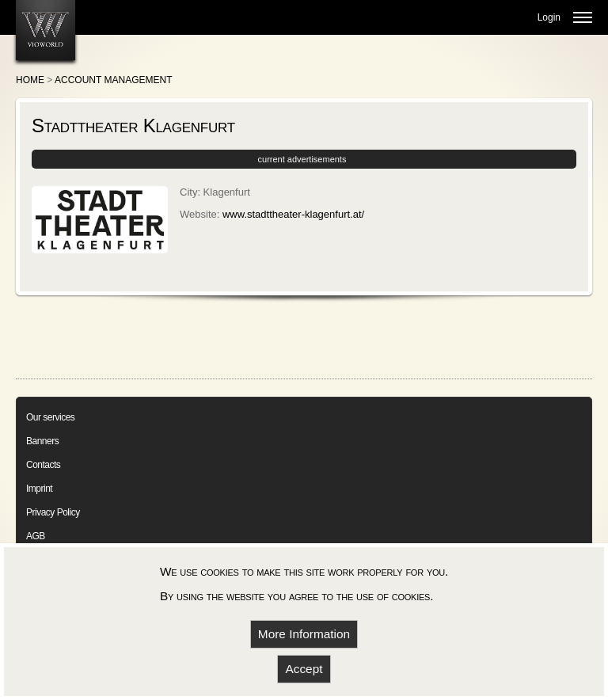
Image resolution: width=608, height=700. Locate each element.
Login (549, 17)
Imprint (39, 489)
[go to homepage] (46, 30)
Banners (42, 441)
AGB (36, 536)
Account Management (113, 80)
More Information (304, 634)
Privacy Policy (53, 512)
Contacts (43, 465)
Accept (304, 669)
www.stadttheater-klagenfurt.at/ (293, 214)
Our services (50, 417)
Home (30, 80)
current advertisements (302, 159)
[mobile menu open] (583, 17)
